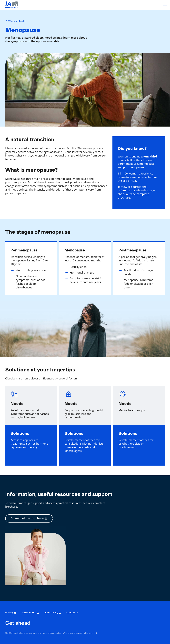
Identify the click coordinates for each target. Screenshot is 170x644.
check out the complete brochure (133, 196)
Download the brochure (29, 518)
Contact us (72, 612)
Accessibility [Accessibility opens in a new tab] (51, 612)
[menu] (165, 5)
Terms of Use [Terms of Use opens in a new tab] (29, 612)
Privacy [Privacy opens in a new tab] (9, 612)
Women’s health (16, 21)
